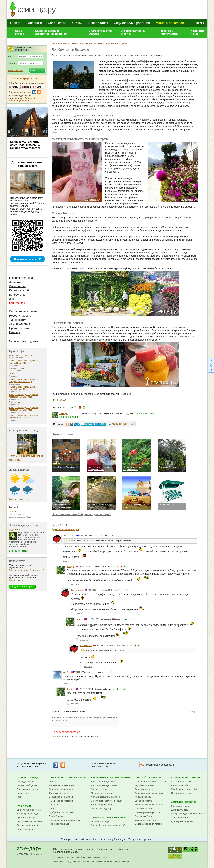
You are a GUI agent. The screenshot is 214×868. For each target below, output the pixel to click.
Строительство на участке (133, 32)
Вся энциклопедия (18, 551)
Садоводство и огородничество (68, 778)
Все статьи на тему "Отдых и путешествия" (81, 514)
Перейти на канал (25, 259)
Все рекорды (14, 460)
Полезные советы (26, 829)
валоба (66, 672)
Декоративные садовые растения (111, 778)
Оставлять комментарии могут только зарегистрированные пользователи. (85, 721)
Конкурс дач (17, 303)
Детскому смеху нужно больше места (28, 164)
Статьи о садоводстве (28, 789)
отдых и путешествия (74, 55)
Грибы (52, 808)
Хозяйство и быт (198, 32)
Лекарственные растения (30, 821)
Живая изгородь (143, 797)
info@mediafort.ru (122, 862)
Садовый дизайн (143, 808)
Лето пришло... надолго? (20, 355)
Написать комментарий (67, 529)
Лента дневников (25, 782)
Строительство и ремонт (186, 778)
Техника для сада (100, 821)
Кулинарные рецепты (182, 821)
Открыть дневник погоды (20, 499)
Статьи (77, 23)
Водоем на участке (144, 789)
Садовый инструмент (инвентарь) (108, 825)
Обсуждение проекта (23, 311)
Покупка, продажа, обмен (30, 825)
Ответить (66, 561)
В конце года (15, 402)
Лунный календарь (26, 818)
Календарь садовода (27, 814)
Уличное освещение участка (149, 805)
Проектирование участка (147, 812)
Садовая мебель (143, 816)
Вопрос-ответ (98, 23)
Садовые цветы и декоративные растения (51, 32)
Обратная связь (62, 849)
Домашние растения (101, 805)
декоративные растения (100, 55)
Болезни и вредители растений (65, 820)
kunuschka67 (68, 536)
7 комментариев (146, 414)
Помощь (15, 332)
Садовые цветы (99, 789)
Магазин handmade (170, 23)
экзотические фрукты (152, 55)
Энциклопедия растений (132, 23)
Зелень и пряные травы (61, 789)
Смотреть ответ (17, 580)
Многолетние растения (103, 793)
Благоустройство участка (100, 32)
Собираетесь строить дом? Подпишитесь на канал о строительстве (25, 145)
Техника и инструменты (169, 32)
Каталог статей (19, 290)
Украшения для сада (145, 820)
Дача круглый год (180, 810)
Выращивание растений (61, 797)
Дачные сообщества (27, 785)
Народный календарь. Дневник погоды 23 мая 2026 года (23, 362)
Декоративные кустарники (104, 785)
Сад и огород (20, 32)
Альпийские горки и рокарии (149, 793)
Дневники (35, 23)
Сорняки (53, 805)
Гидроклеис (15, 529)
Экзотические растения (91, 43)
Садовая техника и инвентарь (109, 817)
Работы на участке (180, 806)
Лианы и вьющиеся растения (106, 797)
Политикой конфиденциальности (22, 99)
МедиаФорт (36, 854)
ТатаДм (63, 400)
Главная (16, 23)
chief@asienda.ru (99, 857)
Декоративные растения (64, 43)
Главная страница (21, 278)
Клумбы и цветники (145, 785)
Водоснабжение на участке (149, 824)
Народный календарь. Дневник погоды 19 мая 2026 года (23, 409)
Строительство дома (181, 782)
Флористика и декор (101, 808)
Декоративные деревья (103, 782)
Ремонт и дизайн (180, 785)
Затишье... (14, 374)
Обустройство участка (148, 778)
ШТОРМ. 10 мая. (17, 368)
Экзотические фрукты (116, 43)
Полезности (24, 806)
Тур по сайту (17, 320)
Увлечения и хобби (181, 818)
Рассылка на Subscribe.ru (160, 765)
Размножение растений (61, 801)
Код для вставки (120, 424)
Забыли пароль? (16, 71)
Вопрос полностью (18, 570)
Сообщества (57, 23)
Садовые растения (59, 793)
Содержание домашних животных (188, 814)
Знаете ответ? (37, 570)
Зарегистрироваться (66, 732)
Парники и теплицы (59, 824)
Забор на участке (144, 801)
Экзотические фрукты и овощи (107, 801)
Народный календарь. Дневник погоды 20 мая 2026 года (23, 396)
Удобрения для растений (62, 812)
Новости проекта (20, 316)
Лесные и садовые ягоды (62, 785)
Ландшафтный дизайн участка (150, 782)
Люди (13, 299)
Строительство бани (181, 793)
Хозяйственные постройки (184, 789)
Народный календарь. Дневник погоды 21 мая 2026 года (23, 388)
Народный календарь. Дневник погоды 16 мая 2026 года (23, 416)
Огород (53, 782)
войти (60, 736)
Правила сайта (19, 328)
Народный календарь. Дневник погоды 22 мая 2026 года (23, 380)
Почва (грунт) (56, 816)
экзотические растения (127, 55)
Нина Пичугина (83, 857)
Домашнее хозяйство (184, 802)
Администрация (19, 324)
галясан (13, 511)
